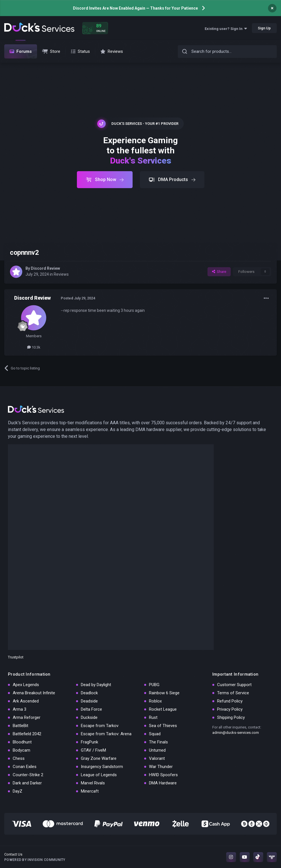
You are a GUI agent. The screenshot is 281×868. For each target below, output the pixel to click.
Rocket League (163, 709)
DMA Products (172, 180)
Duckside (89, 717)
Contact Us (13, 854)
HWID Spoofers (163, 775)
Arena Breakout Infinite (34, 693)
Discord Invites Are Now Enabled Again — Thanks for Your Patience (135, 8)
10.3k (34, 347)
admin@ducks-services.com (236, 733)
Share (219, 272)
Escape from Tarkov (100, 726)
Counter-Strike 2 (28, 775)
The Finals (158, 742)
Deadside (89, 701)
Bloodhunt (22, 742)
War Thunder (161, 767)
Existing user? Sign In (226, 29)
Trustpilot (16, 657)
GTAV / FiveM (93, 750)
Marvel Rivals (93, 783)
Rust (153, 717)
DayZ (18, 791)
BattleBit (20, 726)
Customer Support (234, 685)
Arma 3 (20, 709)
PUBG (154, 685)
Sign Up (264, 28)
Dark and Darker (27, 783)
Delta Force (91, 709)
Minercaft (90, 791)
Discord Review (45, 268)
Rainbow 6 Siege (164, 693)
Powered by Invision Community (35, 860)
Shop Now (105, 180)
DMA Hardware (163, 783)
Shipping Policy (231, 717)
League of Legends (99, 775)
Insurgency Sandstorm (102, 767)
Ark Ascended (26, 701)
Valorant (157, 758)
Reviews (61, 274)
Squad (155, 734)
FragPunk (89, 742)
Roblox (155, 701)
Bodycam (21, 750)
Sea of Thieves (163, 726)
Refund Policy (230, 701)
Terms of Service (233, 693)
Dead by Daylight (96, 685)
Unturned (157, 750)
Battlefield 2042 (27, 734)
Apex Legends (26, 685)
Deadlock (89, 693)
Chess (19, 758)
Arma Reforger (27, 717)
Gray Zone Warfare (99, 758)
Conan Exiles (25, 767)
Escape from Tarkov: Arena (106, 734)
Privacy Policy (230, 709)
